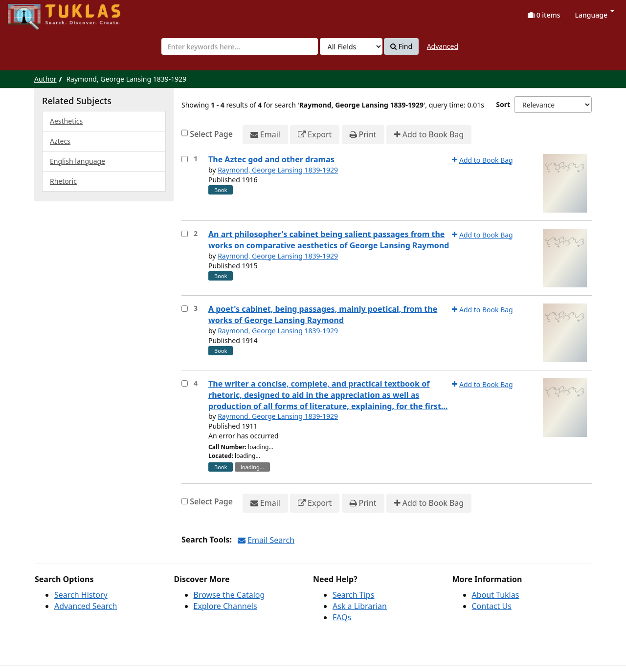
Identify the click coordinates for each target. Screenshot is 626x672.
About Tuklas (496, 595)
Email (265, 135)
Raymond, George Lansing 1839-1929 (278, 170)
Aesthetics (66, 121)
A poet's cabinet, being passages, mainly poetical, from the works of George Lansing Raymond (323, 314)
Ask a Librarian (360, 606)
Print (363, 135)
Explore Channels (225, 606)
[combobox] (240, 46)
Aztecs (60, 141)
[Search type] (351, 46)
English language (78, 161)
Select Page (211, 134)
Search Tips (353, 595)
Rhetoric (63, 181)
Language (595, 15)
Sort (503, 104)
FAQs (342, 617)
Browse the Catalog (229, 595)
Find (401, 46)
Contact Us (492, 606)
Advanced (443, 46)
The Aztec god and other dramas (271, 159)
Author (45, 79)
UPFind (32, 12)
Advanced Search (86, 606)
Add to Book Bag (429, 135)
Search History (81, 595)
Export (315, 135)
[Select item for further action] (185, 159)
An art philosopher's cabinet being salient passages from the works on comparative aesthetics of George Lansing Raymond (329, 240)
